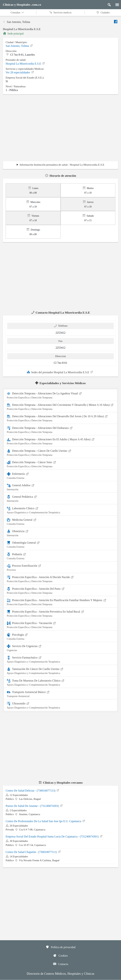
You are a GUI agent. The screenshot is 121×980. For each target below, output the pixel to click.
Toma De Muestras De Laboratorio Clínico (61, 682)
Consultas (18, 12)
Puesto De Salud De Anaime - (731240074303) (34, 806)
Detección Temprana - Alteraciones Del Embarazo (61, 429)
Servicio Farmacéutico (61, 659)
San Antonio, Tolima (16, 22)
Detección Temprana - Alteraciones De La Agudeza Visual (61, 395)
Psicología (61, 636)
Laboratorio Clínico (61, 510)
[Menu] (115, 4)
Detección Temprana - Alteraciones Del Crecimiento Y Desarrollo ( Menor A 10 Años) (61, 406)
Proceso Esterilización (61, 567)
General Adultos (61, 487)
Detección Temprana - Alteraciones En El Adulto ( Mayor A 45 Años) (61, 441)
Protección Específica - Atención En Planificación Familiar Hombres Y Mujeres (61, 602)
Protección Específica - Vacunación (61, 625)
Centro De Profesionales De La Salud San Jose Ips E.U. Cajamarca (46, 821)
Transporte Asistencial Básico (61, 694)
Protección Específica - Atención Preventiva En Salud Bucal (61, 613)
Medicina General (61, 521)
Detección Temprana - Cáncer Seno (61, 464)
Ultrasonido (61, 705)
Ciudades (103, 12)
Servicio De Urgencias (61, 648)
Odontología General (61, 544)
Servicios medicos (60, 12)
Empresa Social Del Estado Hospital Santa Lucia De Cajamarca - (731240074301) (54, 836)
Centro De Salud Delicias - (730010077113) (33, 791)
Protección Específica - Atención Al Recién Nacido (61, 579)
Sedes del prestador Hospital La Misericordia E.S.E (60, 372)
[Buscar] (108, 4)
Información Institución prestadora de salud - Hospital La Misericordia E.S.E (62, 165)
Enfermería (61, 475)
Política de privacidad (61, 947)
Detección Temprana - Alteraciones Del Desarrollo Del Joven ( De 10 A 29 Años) (61, 418)
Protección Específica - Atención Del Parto (61, 590)
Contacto (61, 964)
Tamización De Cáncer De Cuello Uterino (61, 671)
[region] (60, 129)
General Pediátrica (61, 498)
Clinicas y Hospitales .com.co (22, 5)
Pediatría (61, 556)
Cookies (60, 955)
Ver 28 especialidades (20, 72)
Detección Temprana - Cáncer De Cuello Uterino (61, 452)
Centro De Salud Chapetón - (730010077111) (33, 852)
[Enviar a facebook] (116, 22)
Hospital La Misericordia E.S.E (25, 64)
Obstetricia (61, 533)
